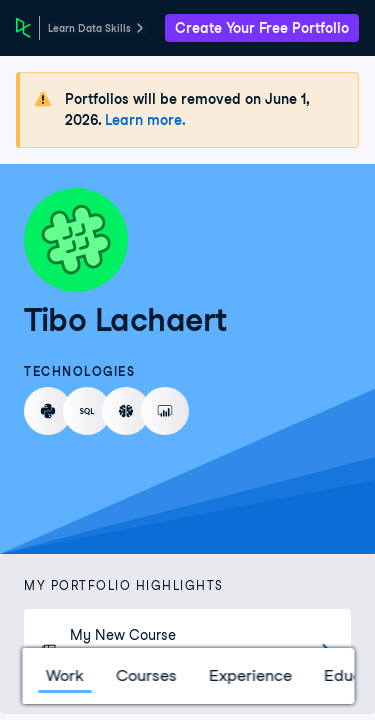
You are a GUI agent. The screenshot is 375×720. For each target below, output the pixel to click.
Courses (145, 675)
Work (64, 675)
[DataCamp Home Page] (23, 28)
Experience (249, 675)
